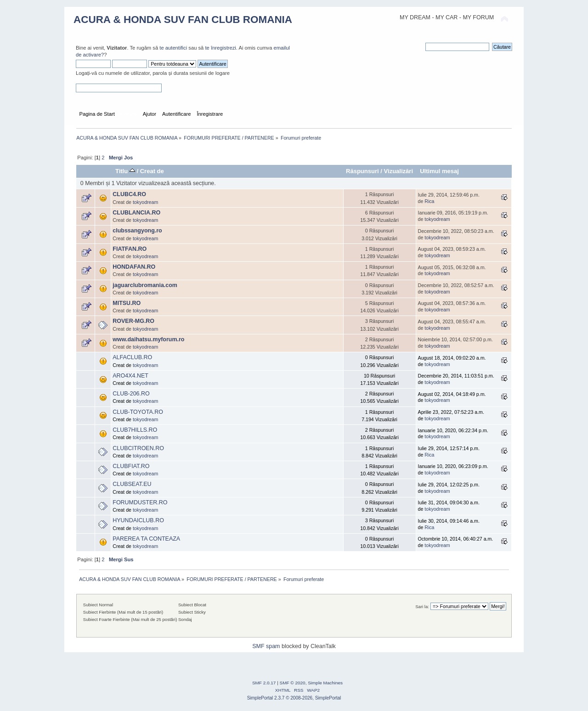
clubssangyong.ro (137, 231)
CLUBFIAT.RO (131, 466)
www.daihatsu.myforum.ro (148, 339)
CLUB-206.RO (131, 394)
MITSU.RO (127, 303)
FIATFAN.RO (130, 249)
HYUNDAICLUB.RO (138, 520)
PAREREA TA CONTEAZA (146, 539)
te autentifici (173, 48)
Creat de (152, 171)
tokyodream (145, 202)
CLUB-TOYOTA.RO (138, 412)
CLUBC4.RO (129, 194)
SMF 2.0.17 (264, 683)
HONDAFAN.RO (134, 267)
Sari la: (422, 607)
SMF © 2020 (293, 683)
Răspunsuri (362, 171)
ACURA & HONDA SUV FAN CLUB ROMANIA (183, 20)
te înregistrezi (220, 48)
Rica (429, 201)
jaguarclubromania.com (145, 285)
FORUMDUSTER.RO (140, 502)
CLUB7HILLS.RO (135, 430)
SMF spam (266, 646)
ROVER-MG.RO (133, 321)
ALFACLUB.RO (132, 357)
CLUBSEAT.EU (132, 484)
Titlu (125, 171)
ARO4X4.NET (130, 376)
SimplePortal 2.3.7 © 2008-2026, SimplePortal (294, 698)
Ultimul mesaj (439, 171)
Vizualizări (399, 171)
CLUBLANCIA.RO (136, 213)
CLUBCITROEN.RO (138, 448)
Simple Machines (325, 683)
